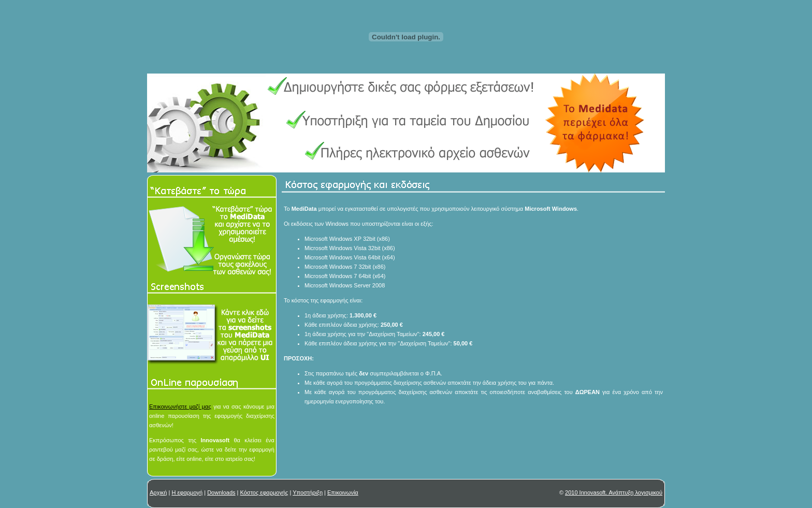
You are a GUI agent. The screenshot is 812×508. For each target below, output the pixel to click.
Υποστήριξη (308, 492)
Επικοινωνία (343, 492)
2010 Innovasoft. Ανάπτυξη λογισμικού (614, 492)
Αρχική (158, 492)
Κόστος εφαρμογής (264, 492)
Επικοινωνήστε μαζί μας (180, 407)
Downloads (221, 492)
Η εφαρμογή (187, 492)
